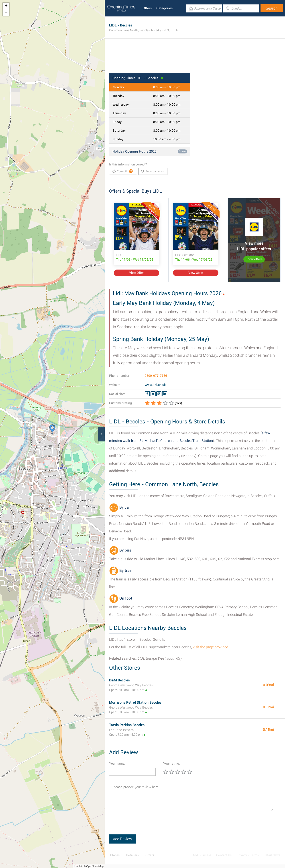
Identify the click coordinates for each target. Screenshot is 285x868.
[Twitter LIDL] (153, 394)
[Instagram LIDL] (159, 394)
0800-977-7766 (156, 376)
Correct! (123, 171)
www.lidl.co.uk (155, 385)
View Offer (136, 273)
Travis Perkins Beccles (127, 725)
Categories (165, 8)
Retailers (132, 855)
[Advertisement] (195, 59)
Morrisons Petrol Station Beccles (135, 702)
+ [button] (6, 6)
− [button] (6, 13)
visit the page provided (211, 647)
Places (115, 855)
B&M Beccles (119, 680)
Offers (147, 8)
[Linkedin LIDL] (165, 394)
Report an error (152, 171)
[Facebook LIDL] (147, 394)
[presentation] (143, 826)
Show (182, 151)
